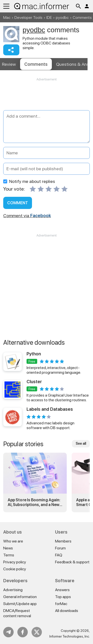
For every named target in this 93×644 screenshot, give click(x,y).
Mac (7, 17)
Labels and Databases (50, 409)
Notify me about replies (29, 181)
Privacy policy (15, 562)
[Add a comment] (46, 127)
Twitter (37, 632)
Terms (9, 555)
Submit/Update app (20, 604)
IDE (49, 17)
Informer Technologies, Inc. (70, 636)
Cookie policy (15, 569)
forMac (61, 604)
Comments (36, 64)
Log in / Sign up (87, 6)
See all (81, 443)
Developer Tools (28, 17)
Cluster (34, 382)
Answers (62, 590)
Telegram (8, 632)
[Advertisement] (46, 97)
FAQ (59, 555)
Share (11, 50)
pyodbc (62, 17)
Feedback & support (72, 562)
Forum (60, 548)
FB (23, 632)
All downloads (67, 611)
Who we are (13, 541)
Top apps (63, 597)
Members (63, 541)
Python (34, 354)
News (8, 548)
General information (20, 597)
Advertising (13, 590)
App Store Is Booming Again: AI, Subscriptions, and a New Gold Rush (34, 502)
